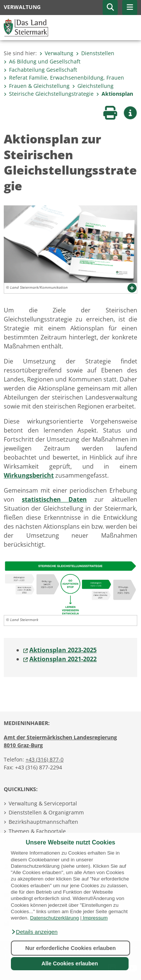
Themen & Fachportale (37, 831)
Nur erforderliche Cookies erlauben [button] (70, 948)
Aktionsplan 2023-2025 (63, 650)
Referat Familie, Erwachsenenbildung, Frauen (64, 78)
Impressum (95, 918)
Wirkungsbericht (29, 475)
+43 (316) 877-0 (45, 759)
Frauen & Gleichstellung (37, 86)
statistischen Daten (54, 499)
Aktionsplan (115, 94)
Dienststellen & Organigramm (46, 812)
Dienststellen (95, 53)
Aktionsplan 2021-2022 (63, 659)
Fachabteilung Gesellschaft (40, 70)
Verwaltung (56, 53)
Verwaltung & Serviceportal (43, 803)
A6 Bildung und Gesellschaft (42, 61)
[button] (34, 932)
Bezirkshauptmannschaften (43, 822)
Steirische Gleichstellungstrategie (49, 94)
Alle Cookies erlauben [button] (70, 963)
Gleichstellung (93, 86)
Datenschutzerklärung (55, 918)
